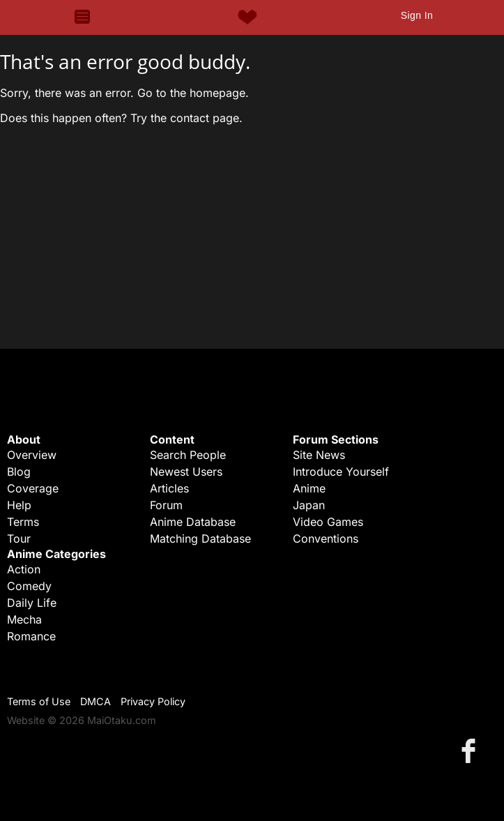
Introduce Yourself (341, 472)
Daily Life (32, 603)
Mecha (24, 619)
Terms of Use (39, 701)
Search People (188, 455)
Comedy (29, 586)
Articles (169, 488)
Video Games (328, 522)
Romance (31, 636)
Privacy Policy (153, 701)
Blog (19, 472)
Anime (309, 488)
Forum (166, 505)
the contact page (195, 118)
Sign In (417, 15)
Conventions (326, 538)
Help (19, 505)
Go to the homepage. (193, 93)
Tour (19, 538)
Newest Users (186, 472)
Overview (32, 455)
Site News (319, 455)
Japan (309, 505)
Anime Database (193, 522)
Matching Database (200, 538)
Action (24, 569)
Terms (23, 522)
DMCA (96, 701)
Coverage (33, 488)
